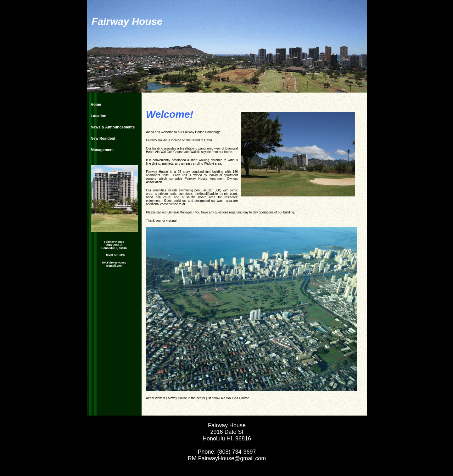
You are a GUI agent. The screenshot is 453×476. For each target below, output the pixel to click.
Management (102, 150)
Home (96, 105)
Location (98, 116)
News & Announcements (113, 127)
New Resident (103, 139)
